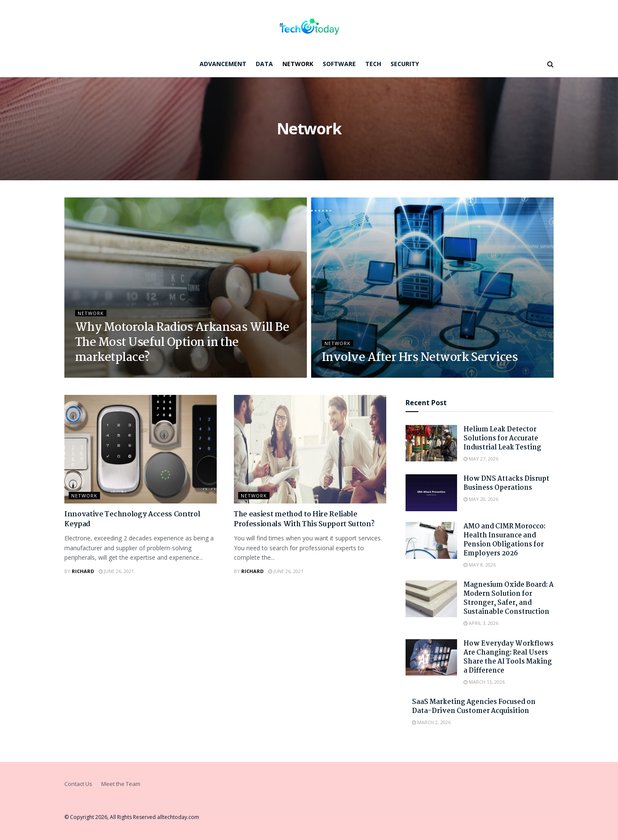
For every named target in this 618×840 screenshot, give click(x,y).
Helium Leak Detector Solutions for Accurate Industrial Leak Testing (502, 438)
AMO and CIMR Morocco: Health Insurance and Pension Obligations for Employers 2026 (504, 540)
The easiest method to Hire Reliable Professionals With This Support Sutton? (304, 519)
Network (298, 64)
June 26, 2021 (116, 571)
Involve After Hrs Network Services (420, 358)
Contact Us (78, 784)
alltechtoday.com (178, 817)
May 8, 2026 (480, 565)
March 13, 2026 (484, 682)
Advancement (223, 64)
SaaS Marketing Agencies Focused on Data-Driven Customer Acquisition (474, 707)
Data (264, 64)
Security (405, 64)
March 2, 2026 (431, 722)
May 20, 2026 (481, 499)
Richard (83, 571)
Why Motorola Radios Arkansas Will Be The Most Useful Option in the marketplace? (182, 343)
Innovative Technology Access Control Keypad (132, 519)
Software (339, 64)
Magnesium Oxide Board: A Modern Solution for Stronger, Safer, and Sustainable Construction (509, 598)
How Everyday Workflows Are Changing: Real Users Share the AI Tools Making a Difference (509, 657)
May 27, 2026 (481, 459)
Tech (373, 64)
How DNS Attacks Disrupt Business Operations (506, 483)
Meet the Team (121, 784)
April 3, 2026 (481, 623)
